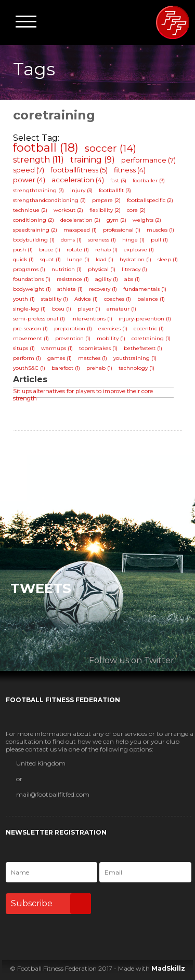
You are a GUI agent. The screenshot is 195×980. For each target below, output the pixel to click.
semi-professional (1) (39, 319)
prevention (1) (73, 338)
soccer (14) (110, 148)
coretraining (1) (151, 338)
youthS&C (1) (29, 368)
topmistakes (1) (98, 348)
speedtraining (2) (35, 230)
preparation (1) (73, 328)
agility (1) (107, 279)
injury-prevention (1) (145, 319)
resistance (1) (73, 279)
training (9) (93, 160)
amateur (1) (121, 309)
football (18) (46, 148)
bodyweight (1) (32, 289)
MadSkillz (168, 968)
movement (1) (31, 338)
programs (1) (29, 269)
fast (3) (118, 180)
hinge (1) (133, 240)
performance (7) (148, 160)
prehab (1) (99, 368)
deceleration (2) (80, 220)
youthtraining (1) (135, 358)
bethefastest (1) (143, 348)
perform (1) (27, 358)
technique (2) (30, 210)
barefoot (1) (66, 368)
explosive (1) (139, 250)
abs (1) (132, 279)
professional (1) (122, 230)
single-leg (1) (29, 309)
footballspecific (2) (150, 200)
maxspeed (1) (80, 230)
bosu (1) (62, 309)
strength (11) (38, 160)
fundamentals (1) (145, 289)
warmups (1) (57, 348)
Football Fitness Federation (173, 22)
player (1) (89, 309)
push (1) (23, 250)
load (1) (105, 259)
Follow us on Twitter (132, 660)
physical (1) (102, 269)
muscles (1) (160, 230)
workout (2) (68, 210)
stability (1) (55, 299)
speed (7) (29, 170)
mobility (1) (111, 338)
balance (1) (151, 299)
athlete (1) (70, 289)
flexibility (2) (105, 210)
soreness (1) (102, 240)
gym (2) (116, 220)
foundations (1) (32, 279)
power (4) (29, 180)
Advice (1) (86, 299)
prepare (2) (106, 200)
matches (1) (93, 358)
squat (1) (50, 259)
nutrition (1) (67, 269)
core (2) (136, 210)
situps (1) (24, 348)
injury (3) (81, 190)
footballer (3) (149, 180)
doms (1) (71, 240)
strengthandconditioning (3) (49, 200)
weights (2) (147, 220)
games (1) (60, 358)
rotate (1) (78, 250)
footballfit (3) (115, 190)
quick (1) (23, 259)
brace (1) (50, 250)
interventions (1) (92, 319)
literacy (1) (134, 269)
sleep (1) (168, 259)
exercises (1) (113, 328)
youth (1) (24, 299)
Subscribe (51, 904)
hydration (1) (135, 259)
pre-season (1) (30, 328)
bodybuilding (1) (34, 240)
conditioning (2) (34, 220)
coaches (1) (118, 299)
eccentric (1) (149, 328)
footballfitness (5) (79, 170)
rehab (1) (106, 250)
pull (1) (159, 240)
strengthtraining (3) (38, 190)
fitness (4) (130, 170)
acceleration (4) (78, 180)
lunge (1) (78, 259)
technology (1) (136, 368)
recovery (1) (103, 289)
